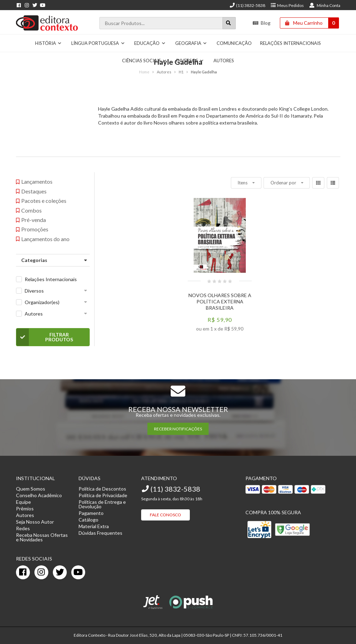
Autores (34, 314)
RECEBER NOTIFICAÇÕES (178, 429)
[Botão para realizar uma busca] (229, 23)
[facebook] (23, 572)
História (48, 43)
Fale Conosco (165, 515)
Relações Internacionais (290, 43)
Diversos (34, 291)
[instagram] (41, 572)
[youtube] (78, 572)
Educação (150, 43)
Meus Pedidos (287, 5)
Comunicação (234, 43)
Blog (262, 23)
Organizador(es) (42, 302)
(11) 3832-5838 (247, 5)
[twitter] (60, 572)
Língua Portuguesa (98, 43)
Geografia (191, 43)
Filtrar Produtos (45, 337)
